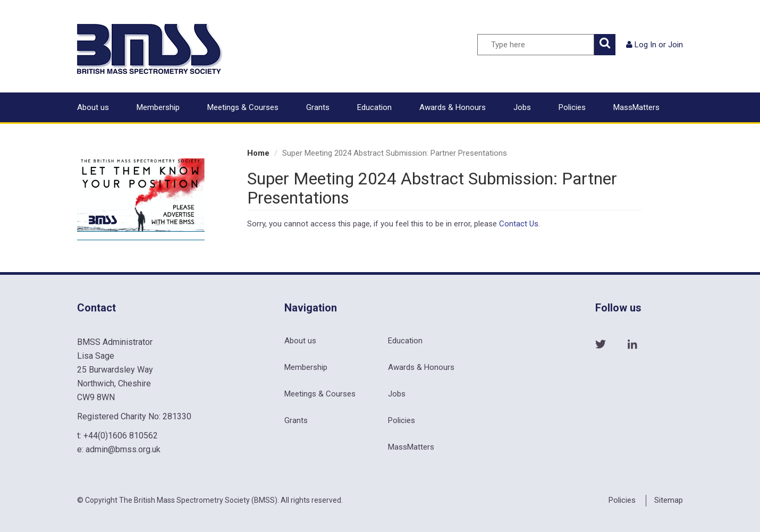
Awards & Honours (453, 107)
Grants (318, 107)
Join (675, 45)
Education (374, 107)
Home (258, 153)
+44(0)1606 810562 (121, 436)
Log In (645, 45)
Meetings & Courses (243, 107)
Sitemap (669, 500)
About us (93, 107)
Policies (572, 107)
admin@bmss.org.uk (123, 449)
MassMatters (636, 107)
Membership (158, 107)
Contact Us (519, 224)
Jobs (522, 107)
